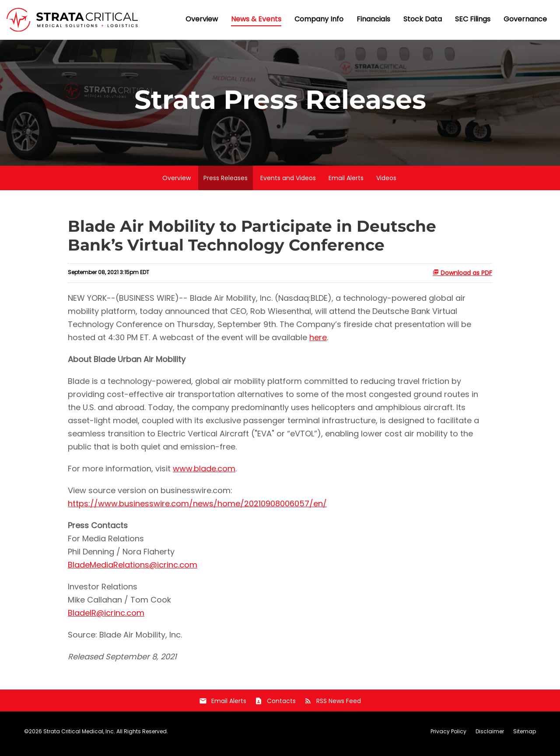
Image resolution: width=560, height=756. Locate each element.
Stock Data (423, 19)
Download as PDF (462, 277)
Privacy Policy (448, 736)
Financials (373, 19)
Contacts (275, 705)
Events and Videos (288, 182)
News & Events (256, 19)
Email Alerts (346, 182)
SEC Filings (473, 19)
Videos (386, 182)
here (318, 342)
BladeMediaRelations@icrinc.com (133, 569)
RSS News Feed (332, 705)
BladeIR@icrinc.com (106, 617)
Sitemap (525, 736)
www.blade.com (204, 473)
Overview (202, 19)
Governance (525, 19)
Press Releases (226, 182)
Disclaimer (490, 736)
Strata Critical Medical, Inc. (79, 736)
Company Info (319, 19)
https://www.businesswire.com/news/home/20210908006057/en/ (197, 508)
